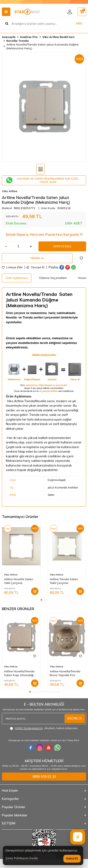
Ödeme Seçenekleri (53, 278)
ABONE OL (75, 718)
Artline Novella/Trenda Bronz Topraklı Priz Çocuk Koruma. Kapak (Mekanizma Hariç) (65, 673)
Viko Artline (10, 191)
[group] (44, 107)
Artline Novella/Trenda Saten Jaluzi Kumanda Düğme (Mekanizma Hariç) (42, 46)
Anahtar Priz (29, 37)
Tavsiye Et (36, 267)
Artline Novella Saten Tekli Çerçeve (19, 581)
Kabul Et (72, 858)
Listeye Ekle (12, 267)
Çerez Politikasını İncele (22, 858)
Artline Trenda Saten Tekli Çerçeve (64, 581)
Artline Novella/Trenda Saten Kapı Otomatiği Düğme (19, 673)
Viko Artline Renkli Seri (58, 37)
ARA (79, 23)
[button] (41, 600)
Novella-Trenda (17, 41)
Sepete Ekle (62, 246)
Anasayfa (9, 37)
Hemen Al (37, 258)
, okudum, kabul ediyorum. (44, 728)
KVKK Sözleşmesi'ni (29, 728)
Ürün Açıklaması (17, 278)
